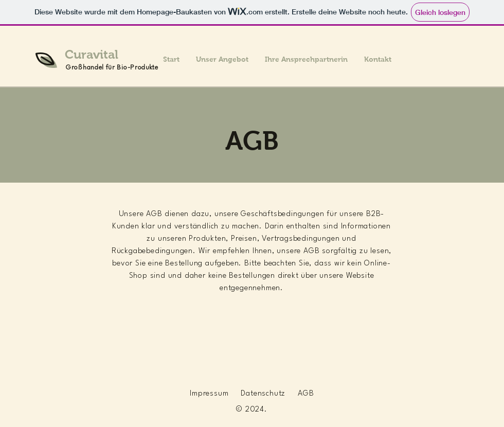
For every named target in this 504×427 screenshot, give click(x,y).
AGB (306, 394)
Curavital (92, 54)
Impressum (209, 394)
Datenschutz (263, 394)
